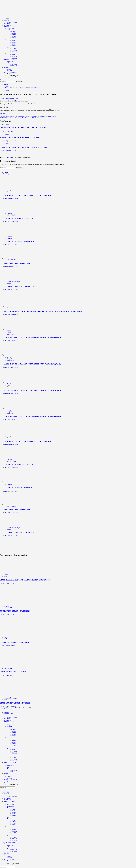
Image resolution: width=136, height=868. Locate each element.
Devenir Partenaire (12, 22)
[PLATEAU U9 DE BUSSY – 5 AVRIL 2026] (11, 212)
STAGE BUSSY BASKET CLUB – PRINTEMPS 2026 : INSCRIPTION (28, 195)
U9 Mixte (13, 31)
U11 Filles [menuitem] (13, 731)
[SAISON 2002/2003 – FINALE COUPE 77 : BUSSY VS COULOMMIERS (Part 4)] (10, 407)
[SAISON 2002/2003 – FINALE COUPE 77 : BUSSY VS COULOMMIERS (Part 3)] (10, 381)
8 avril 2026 (13, 198)
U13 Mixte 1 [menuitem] (14, 742)
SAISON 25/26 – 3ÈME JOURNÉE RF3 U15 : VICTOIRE (20, 137)
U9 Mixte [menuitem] (13, 730)
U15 (8, 47)
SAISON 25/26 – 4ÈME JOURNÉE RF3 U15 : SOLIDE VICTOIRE (24, 128)
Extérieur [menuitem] (10, 778)
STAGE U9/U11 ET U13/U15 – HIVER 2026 (19, 287)
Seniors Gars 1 (11, 61)
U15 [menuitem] (71, 748)
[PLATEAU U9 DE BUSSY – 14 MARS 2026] (11, 235)
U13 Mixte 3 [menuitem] (14, 745)
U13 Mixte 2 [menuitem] (14, 744)
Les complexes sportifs (10, 77)
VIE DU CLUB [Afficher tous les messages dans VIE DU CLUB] (11, 215)
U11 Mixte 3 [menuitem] (14, 736)
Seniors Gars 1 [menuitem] (11, 766)
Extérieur (10, 71)
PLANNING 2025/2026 (10, 72)
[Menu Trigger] (2, 710)
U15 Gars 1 (14, 50)
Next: (19, 118)
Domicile (10, 69)
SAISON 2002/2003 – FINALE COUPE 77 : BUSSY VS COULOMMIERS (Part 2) (32, 364)
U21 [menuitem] (71, 768)
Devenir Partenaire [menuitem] (12, 717)
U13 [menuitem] (71, 738)
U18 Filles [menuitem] (13, 758)
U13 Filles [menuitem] (13, 740)
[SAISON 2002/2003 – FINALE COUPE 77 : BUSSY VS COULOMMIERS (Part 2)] (10, 354)
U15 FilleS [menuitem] (13, 750)
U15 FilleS (13, 49)
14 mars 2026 (13, 245)
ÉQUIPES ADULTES (10, 60)
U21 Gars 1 (14, 64)
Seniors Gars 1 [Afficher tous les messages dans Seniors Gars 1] (11, 308)
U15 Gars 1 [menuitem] (14, 751)
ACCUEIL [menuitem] (6, 712)
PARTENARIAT (8, 21)
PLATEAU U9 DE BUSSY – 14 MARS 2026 (19, 242)
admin (3, 98)
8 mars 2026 (13, 267)
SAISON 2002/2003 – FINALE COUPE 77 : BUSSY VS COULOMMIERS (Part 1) (32, 338)
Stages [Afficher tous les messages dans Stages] (9, 192)
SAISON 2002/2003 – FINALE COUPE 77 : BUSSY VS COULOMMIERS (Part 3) (32, 390)
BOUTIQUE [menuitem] (7, 719)
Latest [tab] (5, 171)
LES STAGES (7, 25)
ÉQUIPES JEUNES (9, 27)
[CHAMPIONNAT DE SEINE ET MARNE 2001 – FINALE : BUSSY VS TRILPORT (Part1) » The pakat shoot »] (10, 305)
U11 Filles (13, 33)
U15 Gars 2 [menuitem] (14, 753)
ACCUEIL (6, 19)
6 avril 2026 (13, 222)
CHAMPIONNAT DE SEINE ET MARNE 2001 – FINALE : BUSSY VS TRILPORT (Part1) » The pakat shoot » (43, 311)
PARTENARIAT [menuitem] (70, 715)
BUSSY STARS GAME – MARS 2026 (17, 263)
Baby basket (10, 28)
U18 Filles (13, 55)
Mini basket (10, 30)
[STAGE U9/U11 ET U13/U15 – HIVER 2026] (11, 280)
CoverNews (23, 708)
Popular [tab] (6, 172)
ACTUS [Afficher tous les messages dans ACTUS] (9, 190)
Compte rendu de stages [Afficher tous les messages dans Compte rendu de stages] (14, 282)
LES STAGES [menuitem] (7, 720)
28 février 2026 (13, 290)
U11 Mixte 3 (14, 38)
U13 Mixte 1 (14, 42)
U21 (8, 63)
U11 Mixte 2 (14, 36)
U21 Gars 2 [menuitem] (14, 772)
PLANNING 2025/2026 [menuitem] (10, 780)
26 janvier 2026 (10, 141)
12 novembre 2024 (11, 98)
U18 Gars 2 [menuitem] (14, 761)
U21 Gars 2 (14, 66)
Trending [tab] (6, 174)
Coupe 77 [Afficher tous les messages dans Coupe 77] (10, 333)
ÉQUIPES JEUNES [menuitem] (70, 723)
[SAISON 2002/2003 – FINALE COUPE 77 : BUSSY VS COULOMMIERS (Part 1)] (10, 328)
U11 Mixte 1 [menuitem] (14, 733)
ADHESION (7, 74)
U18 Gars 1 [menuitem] (14, 759)
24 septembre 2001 (14, 314)
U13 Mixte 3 (14, 46)
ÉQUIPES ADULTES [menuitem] (70, 763)
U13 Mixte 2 (14, 44)
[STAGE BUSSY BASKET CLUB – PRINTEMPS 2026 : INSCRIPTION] (11, 189)
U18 (8, 53)
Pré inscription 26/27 (13, 75)
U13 (8, 39)
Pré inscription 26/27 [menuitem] (13, 784)
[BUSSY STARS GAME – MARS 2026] (11, 258)
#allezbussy (3, 113)
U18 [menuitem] (71, 755)
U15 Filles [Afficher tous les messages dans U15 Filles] (6, 91)
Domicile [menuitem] (10, 776)
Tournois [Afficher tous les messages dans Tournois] (9, 237)
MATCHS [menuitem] (70, 774)
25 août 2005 (13, 341)
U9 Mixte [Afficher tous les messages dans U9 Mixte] (10, 213)
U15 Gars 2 (14, 52)
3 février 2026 (10, 131)
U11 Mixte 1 (14, 35)
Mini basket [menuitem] (71, 727)
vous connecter (11, 157)
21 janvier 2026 (10, 151)
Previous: (28, 116)
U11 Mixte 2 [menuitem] (14, 734)
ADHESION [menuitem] (70, 782)
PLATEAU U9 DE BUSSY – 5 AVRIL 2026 (18, 218)
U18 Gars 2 (14, 58)
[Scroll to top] (0, 709)
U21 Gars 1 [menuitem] (14, 770)
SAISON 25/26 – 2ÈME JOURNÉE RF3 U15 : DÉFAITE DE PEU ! (23, 147)
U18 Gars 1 (14, 57)
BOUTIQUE (7, 24)
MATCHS (6, 67)
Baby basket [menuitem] (10, 725)
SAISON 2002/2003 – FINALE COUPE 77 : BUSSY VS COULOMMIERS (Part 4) (32, 417)
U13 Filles (13, 41)
